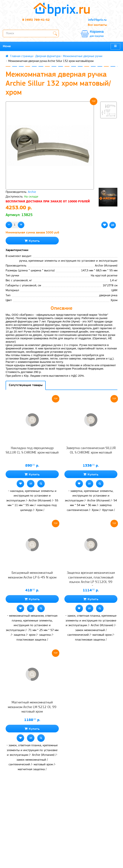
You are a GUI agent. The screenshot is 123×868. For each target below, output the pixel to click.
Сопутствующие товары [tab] (26, 385)
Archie (32, 192)
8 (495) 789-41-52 (36, 20)
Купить (32, 241)
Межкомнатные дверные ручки (83, 56)
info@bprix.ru (97, 20)
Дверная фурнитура (48, 56)
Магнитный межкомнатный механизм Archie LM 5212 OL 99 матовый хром (32, 707)
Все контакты (97, 25)
